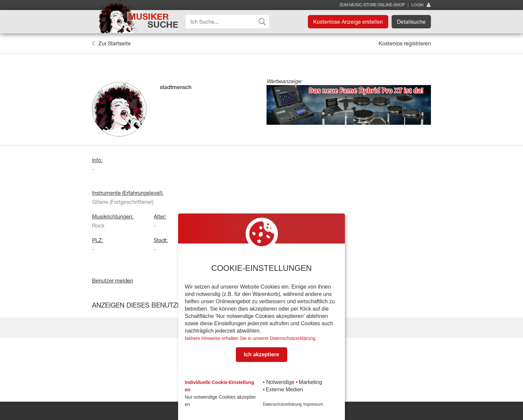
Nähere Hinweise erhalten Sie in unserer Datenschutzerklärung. (251, 338)
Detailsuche (411, 22)
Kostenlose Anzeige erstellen (348, 22)
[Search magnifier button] (262, 22)
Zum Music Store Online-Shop (372, 5)
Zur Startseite (111, 43)
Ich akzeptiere (261, 354)
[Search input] (229, 22)
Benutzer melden (113, 281)
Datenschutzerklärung (282, 404)
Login (421, 5)
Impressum (313, 404)
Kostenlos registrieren (405, 43)
